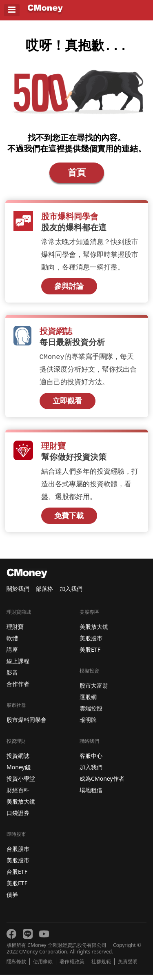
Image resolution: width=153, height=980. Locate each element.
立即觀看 (67, 405)
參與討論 (69, 290)
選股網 (88, 702)
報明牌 (88, 725)
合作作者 (18, 689)
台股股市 (18, 854)
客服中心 (91, 761)
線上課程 (18, 666)
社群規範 (101, 967)
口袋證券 (18, 818)
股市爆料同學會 (27, 725)
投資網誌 (18, 761)
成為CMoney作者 (102, 784)
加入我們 (71, 594)
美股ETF (17, 888)
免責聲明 (128, 967)
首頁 (77, 175)
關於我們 (18, 594)
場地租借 (91, 795)
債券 (12, 900)
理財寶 (15, 632)
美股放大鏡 (21, 807)
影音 (12, 678)
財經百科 (18, 795)
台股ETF (17, 877)
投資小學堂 (21, 784)
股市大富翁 (94, 691)
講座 (12, 655)
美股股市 (18, 865)
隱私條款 (16, 967)
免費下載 (69, 521)
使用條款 (43, 967)
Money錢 (19, 772)
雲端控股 (91, 714)
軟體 (12, 643)
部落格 (44, 594)
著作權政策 (72, 967)
